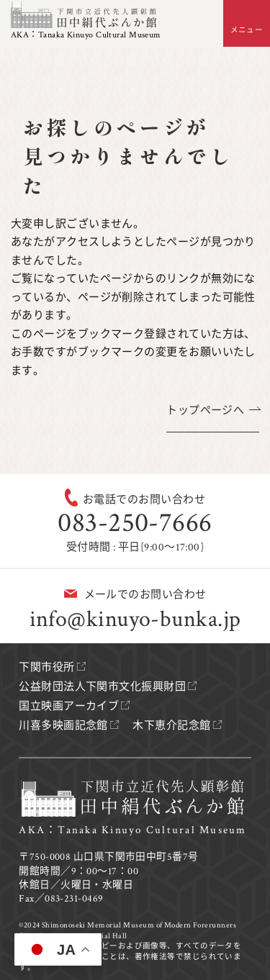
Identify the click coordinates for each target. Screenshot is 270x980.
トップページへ (205, 410)
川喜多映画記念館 (63, 726)
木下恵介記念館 (171, 726)
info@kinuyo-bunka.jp (135, 619)
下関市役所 (46, 667)
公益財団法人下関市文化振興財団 (102, 687)
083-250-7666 (135, 523)
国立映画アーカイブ (69, 706)
